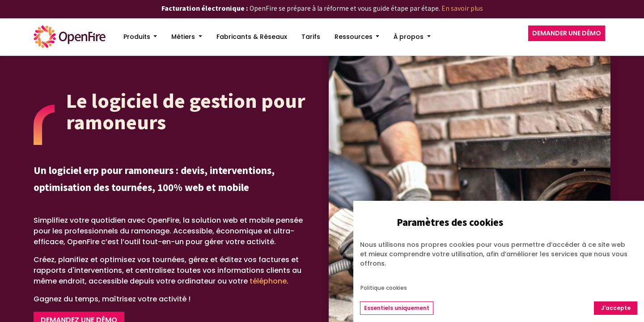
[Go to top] (619, 282)
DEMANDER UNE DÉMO (567, 33)
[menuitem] (140, 37)
